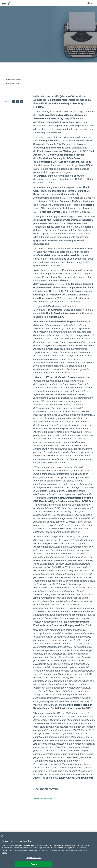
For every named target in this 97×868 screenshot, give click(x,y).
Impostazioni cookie (34, 858)
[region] (48, 850)
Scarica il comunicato (43, 799)
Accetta (34, 864)
